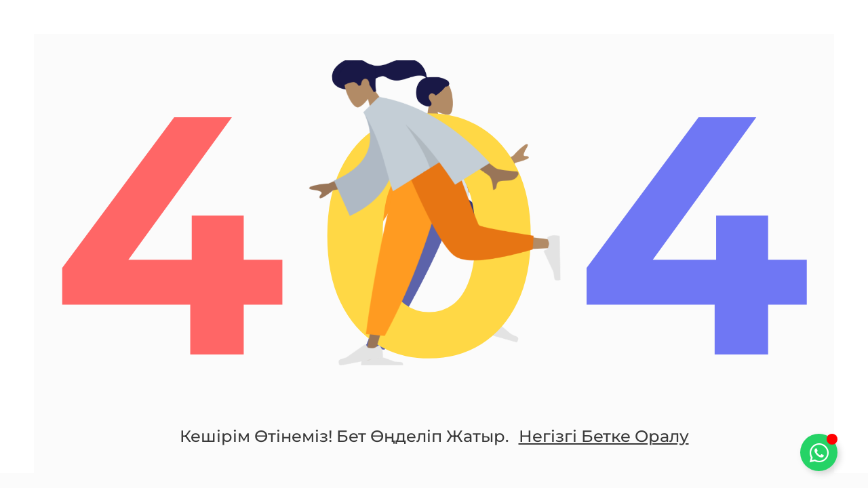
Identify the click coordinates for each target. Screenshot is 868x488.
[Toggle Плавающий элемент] (819, 452)
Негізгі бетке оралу (604, 436)
